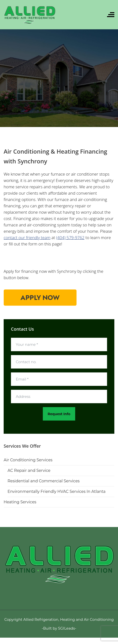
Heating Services (20, 502)
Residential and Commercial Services (44, 481)
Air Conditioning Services (28, 460)
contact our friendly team (27, 238)
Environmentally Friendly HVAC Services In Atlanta (57, 491)
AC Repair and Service (29, 470)
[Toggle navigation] (111, 15)
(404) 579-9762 (70, 238)
